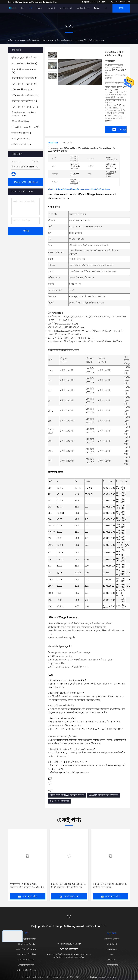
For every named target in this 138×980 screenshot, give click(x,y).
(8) (22, 133)
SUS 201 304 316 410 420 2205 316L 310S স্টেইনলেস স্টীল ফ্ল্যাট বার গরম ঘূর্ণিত (68, 886)
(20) (21, 144)
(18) (25, 107)
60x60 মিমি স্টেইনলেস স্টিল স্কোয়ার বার (103, 795)
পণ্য (30, 8)
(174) (25, 58)
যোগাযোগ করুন (83, 8)
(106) (24, 84)
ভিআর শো (51, 8)
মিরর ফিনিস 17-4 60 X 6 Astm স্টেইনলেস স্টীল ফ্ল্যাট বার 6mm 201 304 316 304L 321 (27, 886)
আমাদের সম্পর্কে (66, 8)
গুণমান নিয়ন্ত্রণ (112, 949)
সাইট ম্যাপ (112, 960)
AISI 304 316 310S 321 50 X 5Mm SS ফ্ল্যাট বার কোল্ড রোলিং (110, 886)
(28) (24, 101)
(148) (24, 64)
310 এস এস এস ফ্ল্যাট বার (59, 801)
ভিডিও (39, 8)
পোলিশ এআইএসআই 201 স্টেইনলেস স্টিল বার (67, 795)
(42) (21, 139)
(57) (25, 78)
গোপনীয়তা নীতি (112, 965)
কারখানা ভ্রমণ (112, 944)
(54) (24, 71)
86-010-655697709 (120, 2)
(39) (20, 121)
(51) (23, 90)
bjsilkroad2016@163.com (94, 2)
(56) (24, 114)
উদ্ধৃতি (121, 8)
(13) (25, 127)
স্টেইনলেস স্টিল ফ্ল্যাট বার (30, 40)
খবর (112, 955)
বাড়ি (22, 8)
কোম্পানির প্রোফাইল (112, 939)
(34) (25, 95)
